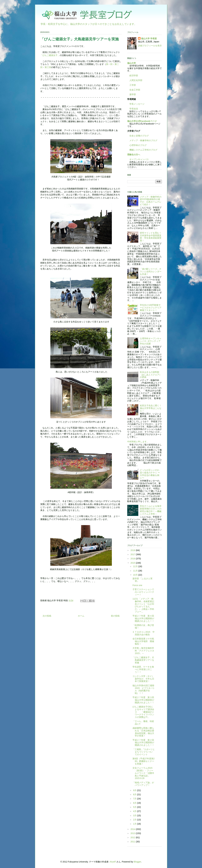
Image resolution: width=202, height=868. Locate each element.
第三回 (48, 67)
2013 (133, 833)
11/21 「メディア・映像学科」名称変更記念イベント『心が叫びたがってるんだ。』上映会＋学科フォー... (143, 605)
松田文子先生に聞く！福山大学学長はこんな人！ (151, 408)
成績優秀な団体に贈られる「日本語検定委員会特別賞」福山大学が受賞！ (143, 732)
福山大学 (132, 63)
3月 (135, 816)
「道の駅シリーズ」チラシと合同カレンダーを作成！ (151, 272)
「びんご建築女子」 (50, 55)
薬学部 (133, 94)
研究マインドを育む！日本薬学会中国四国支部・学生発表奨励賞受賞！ (151, 237)
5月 (135, 807)
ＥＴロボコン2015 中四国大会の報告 (143, 633)
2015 (133, 563)
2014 (133, 829)
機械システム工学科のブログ (142, 150)
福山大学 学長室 (149, 39)
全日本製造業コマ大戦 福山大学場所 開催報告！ (144, 641)
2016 (133, 559)
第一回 (109, 64)
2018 (133, 550)
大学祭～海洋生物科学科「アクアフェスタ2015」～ (143, 651)
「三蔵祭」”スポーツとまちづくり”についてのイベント (144, 752)
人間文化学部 (136, 80)
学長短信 (133, 109)
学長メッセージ (136, 104)
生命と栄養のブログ (138, 136)
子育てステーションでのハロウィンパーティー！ (143, 592)
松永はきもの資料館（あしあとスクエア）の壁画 (151, 375)
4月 (135, 811)
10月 (136, 575)
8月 (135, 794)
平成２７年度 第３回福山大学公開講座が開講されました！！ (143, 700)
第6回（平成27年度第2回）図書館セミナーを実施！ (143, 761)
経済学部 (134, 76)
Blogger (137, 862)
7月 (135, 799)
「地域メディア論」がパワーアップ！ (143, 784)
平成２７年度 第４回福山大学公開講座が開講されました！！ (143, 618)
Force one (137, 585)
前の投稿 (115, 616)
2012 (133, 837)
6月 (135, 803)
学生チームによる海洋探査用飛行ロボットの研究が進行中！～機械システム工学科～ (151, 510)
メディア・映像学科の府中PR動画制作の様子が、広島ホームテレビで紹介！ (151, 201)
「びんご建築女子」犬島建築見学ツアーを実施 (143, 660)
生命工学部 (135, 90)
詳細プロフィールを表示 (150, 46)
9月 (135, 790)
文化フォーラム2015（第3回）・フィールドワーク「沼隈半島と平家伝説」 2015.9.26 (143, 773)
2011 (133, 842)
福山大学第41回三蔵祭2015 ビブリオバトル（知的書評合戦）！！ (144, 689)
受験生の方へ (134, 155)
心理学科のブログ (137, 145)
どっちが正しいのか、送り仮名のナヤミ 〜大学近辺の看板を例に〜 (151, 474)
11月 (136, 571)
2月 (135, 820)
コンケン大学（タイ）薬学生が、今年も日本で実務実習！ (143, 679)
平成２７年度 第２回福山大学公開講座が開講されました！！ (143, 743)
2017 (133, 554)
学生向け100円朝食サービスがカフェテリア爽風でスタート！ (151, 308)
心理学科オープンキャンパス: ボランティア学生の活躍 (151, 341)
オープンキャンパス (138, 159)
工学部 (133, 85)
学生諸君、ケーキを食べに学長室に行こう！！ (143, 669)
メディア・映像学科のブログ (142, 140)
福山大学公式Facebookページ (142, 121)
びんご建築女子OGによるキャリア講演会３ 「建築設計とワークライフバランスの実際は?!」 (143, 712)
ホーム (81, 616)
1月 (135, 824)
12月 (136, 566)
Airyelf (113, 862)
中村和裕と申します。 (138, 442)
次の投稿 (47, 616)
